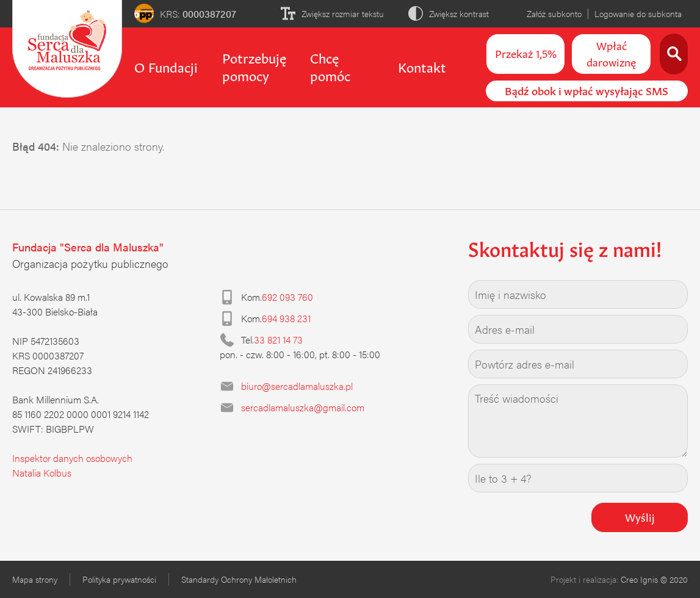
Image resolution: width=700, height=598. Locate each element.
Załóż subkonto (554, 13)
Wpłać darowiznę (611, 53)
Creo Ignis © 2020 (654, 579)
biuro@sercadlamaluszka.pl (297, 386)
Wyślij (640, 516)
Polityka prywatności (119, 579)
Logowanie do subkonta (638, 13)
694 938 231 (286, 318)
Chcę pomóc (330, 66)
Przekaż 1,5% (526, 52)
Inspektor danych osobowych (72, 458)
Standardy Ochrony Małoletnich (239, 579)
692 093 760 (287, 297)
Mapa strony (35, 579)
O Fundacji (166, 66)
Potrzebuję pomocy (254, 66)
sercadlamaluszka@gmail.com (303, 407)
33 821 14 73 (278, 340)
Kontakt (422, 66)
